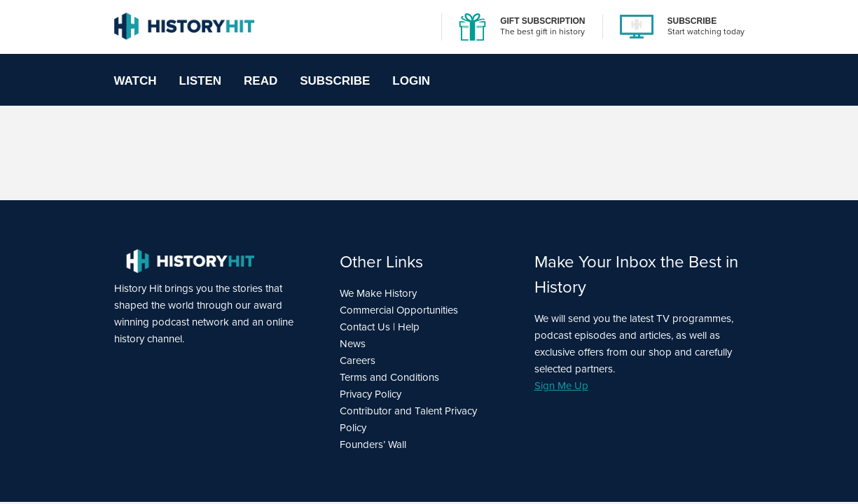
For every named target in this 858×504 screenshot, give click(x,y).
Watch (136, 81)
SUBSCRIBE (692, 21)
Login (411, 81)
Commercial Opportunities (399, 310)
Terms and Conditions (389, 377)
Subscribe (335, 81)
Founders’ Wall (373, 444)
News (353, 344)
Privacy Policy (371, 394)
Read (261, 81)
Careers (358, 360)
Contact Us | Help (380, 327)
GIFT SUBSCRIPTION (542, 21)
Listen (200, 81)
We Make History (378, 293)
